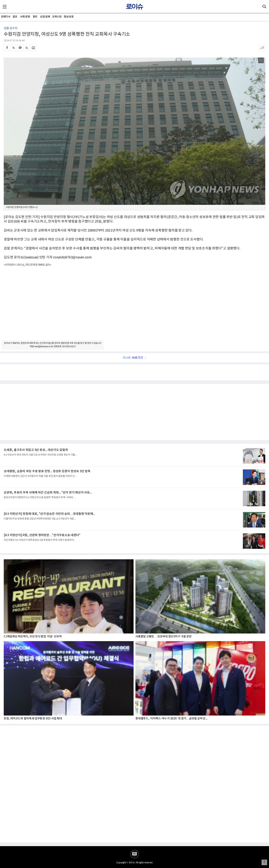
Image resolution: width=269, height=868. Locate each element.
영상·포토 (69, 17)
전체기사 (6, 17)
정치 (35, 17)
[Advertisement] (134, 307)
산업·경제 (45, 17)
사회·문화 (25, 17)
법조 (15, 17)
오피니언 (57, 17)
